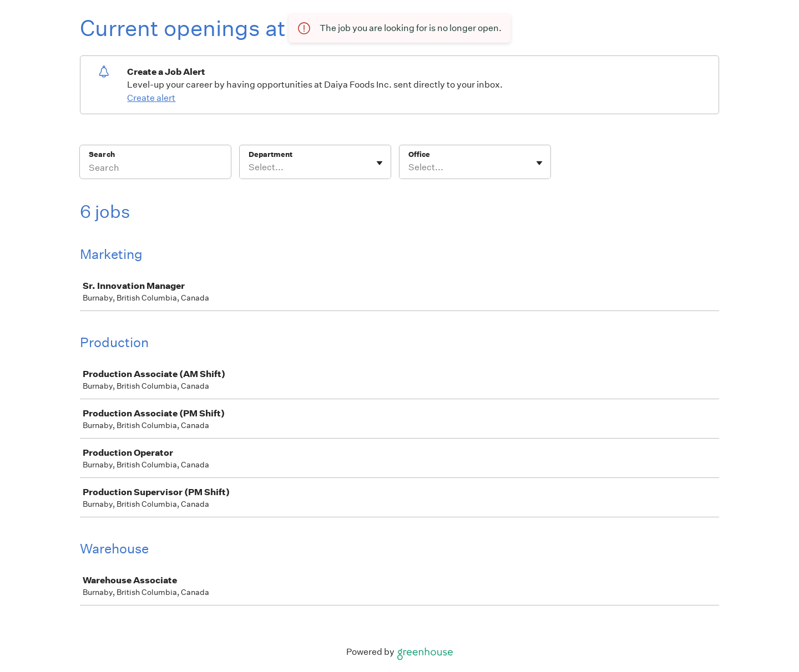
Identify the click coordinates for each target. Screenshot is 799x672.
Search (102, 154)
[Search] (155, 169)
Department (270, 154)
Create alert (151, 98)
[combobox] (249, 167)
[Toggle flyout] (380, 163)
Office (419, 154)
